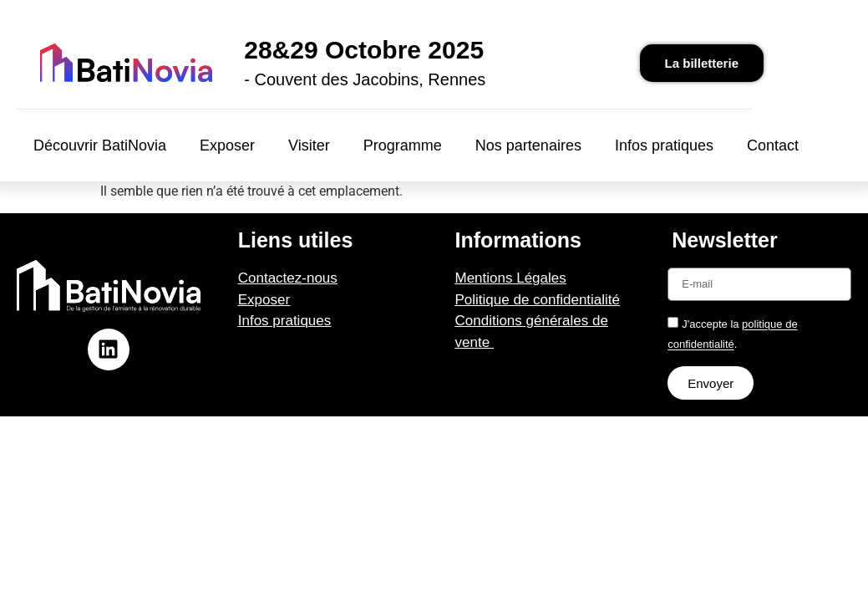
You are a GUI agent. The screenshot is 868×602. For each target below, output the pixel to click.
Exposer (227, 145)
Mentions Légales (511, 278)
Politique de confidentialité (538, 300)
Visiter (309, 145)
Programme (403, 145)
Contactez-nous (288, 278)
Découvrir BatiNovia (100, 145)
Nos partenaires (528, 145)
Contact (773, 145)
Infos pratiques (664, 145)
